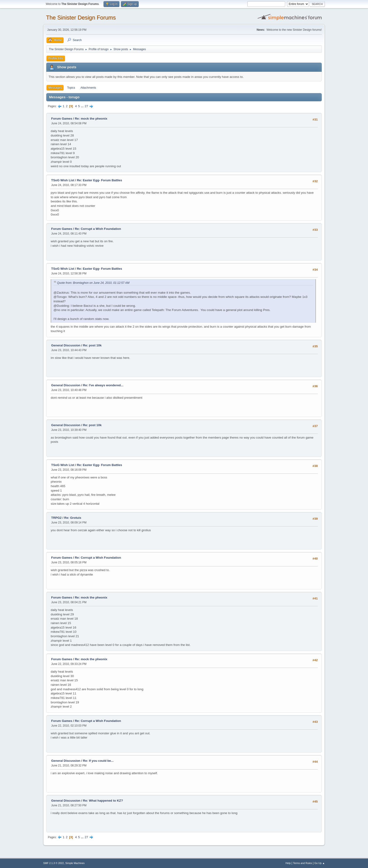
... (83, 106)
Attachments (88, 88)
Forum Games (62, 119)
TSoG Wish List (63, 180)
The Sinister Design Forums (81, 17)
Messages (55, 88)
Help (288, 863)
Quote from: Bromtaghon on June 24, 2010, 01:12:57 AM (93, 283)
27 (86, 106)
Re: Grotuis (73, 518)
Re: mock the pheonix (91, 119)
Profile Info (56, 58)
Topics (71, 88)
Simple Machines (75, 863)
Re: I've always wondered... (103, 385)
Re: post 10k (92, 345)
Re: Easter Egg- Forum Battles (99, 180)
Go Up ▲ (320, 863)
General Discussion (66, 345)
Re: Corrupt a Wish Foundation (98, 229)
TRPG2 (56, 518)
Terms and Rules (303, 863)
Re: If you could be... (98, 761)
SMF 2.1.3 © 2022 (54, 863)
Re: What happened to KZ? (103, 801)
